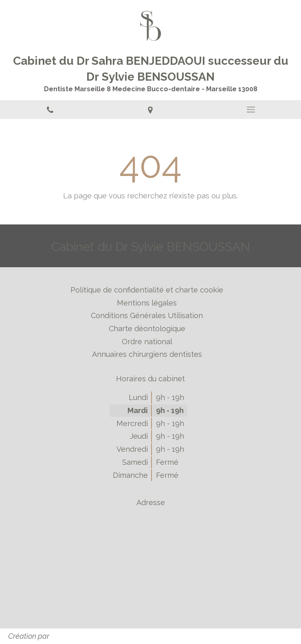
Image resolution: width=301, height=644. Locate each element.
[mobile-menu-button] (251, 110)
